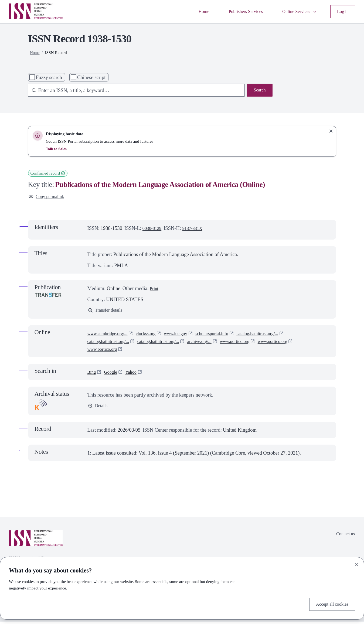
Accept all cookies (330, 604)
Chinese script (91, 77)
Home (193, 12)
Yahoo (135, 374)
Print (155, 290)
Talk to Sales (57, 149)
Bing (92, 374)
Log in (342, 12)
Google (113, 374)
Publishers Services (238, 12)
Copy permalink (48, 197)
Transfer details (107, 312)
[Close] (357, 563)
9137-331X (196, 229)
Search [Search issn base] (259, 91)
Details (99, 409)
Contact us (344, 537)
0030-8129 (153, 229)
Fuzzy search (49, 77)
